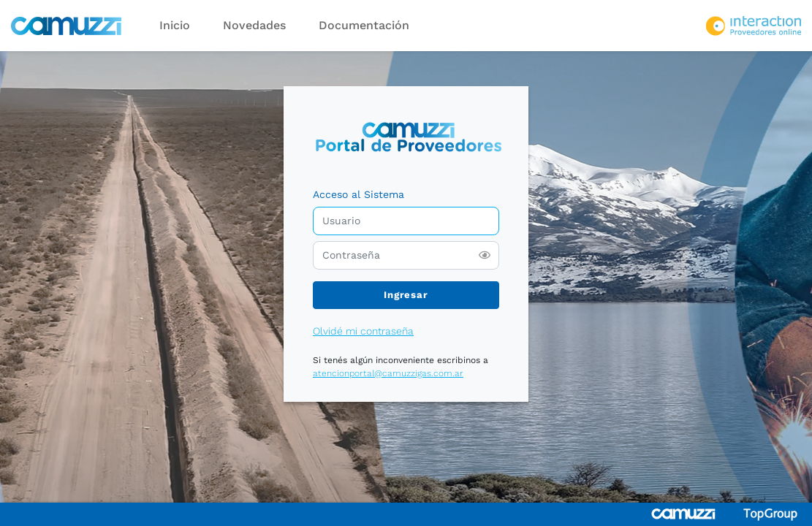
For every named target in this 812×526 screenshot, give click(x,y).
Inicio (175, 25)
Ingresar (406, 295)
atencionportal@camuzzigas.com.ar (388, 373)
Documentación (364, 25)
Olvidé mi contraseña (363, 331)
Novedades (254, 25)
